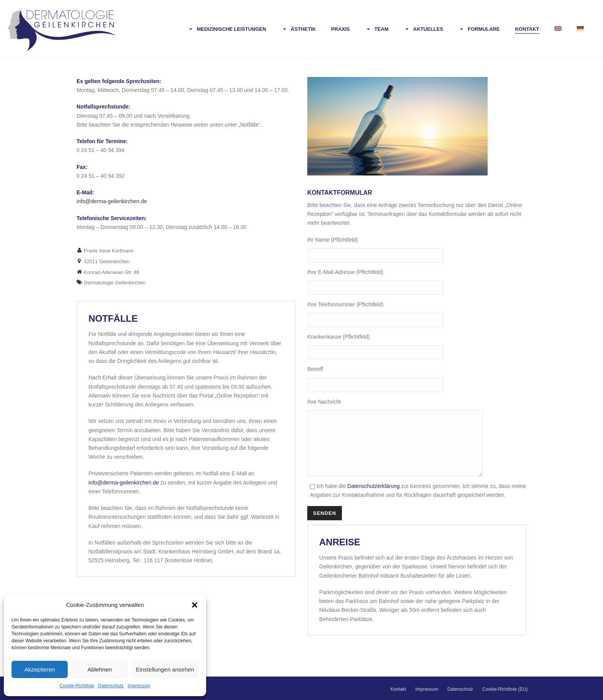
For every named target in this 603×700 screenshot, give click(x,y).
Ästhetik (299, 29)
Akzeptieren (39, 669)
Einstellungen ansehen (165, 669)
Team (377, 29)
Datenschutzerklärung (374, 498)
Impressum (139, 686)
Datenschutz (111, 686)
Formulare (479, 29)
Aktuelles (423, 29)
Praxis (340, 29)
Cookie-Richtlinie (77, 686)
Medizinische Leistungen (227, 29)
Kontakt (527, 29)
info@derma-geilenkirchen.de (124, 483)
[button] (195, 605)
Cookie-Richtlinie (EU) (505, 689)
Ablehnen (99, 669)
